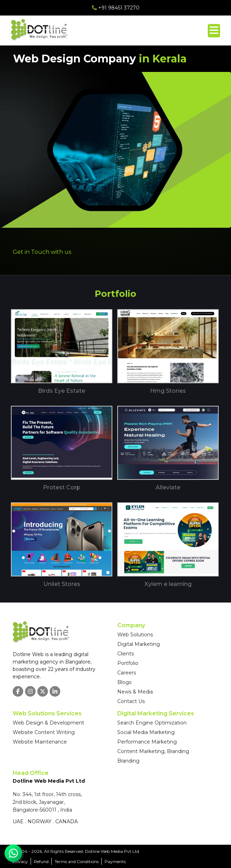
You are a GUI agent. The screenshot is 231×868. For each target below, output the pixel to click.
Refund (41, 861)
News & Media (135, 692)
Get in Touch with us (42, 252)
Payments (115, 861)
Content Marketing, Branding (153, 751)
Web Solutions (135, 635)
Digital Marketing (139, 644)
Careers (127, 673)
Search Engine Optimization (152, 723)
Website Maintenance (40, 742)
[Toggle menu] (214, 31)
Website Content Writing (44, 732)
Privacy (20, 861)
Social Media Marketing (146, 732)
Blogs (124, 682)
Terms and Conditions (77, 861)
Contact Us (131, 701)
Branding (128, 761)
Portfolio (128, 663)
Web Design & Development (48, 723)
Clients (126, 654)
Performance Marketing (147, 742)
